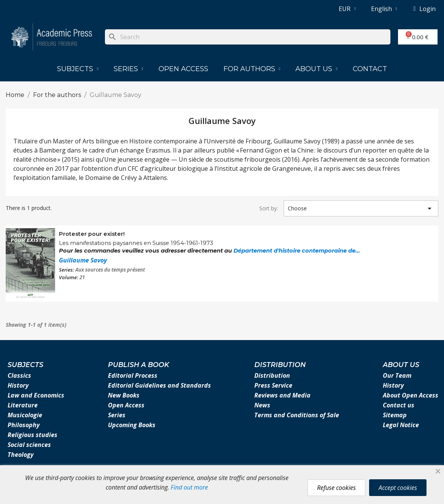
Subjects (78, 69)
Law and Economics (36, 395)
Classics (19, 375)
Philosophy (24, 425)
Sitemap (395, 415)
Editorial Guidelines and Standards (159, 385)
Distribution (272, 375)
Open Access (183, 69)
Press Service (273, 385)
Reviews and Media (282, 395)
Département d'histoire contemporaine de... (297, 251)
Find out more (189, 487)
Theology (21, 455)
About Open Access (411, 395)
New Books (124, 395)
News (262, 405)
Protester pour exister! (92, 234)
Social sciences (29, 445)
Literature (23, 405)
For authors (252, 69)
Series (128, 69)
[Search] (248, 37)
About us (316, 69)
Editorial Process (133, 375)
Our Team (397, 375)
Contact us (399, 405)
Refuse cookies (336, 488)
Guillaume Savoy (83, 260)
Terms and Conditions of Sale (297, 415)
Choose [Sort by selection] (361, 208)
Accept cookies (398, 488)
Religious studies (33, 435)
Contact (370, 69)
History (18, 385)
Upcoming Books (132, 425)
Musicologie (25, 415)
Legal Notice (401, 425)
